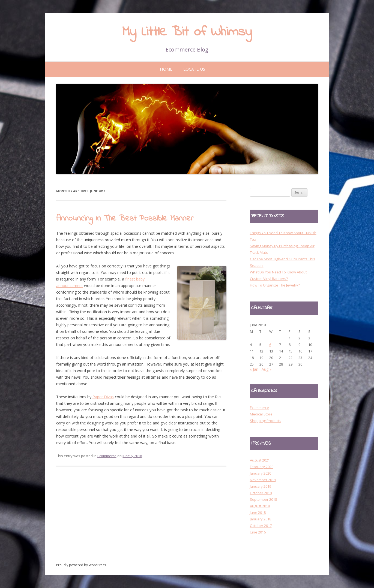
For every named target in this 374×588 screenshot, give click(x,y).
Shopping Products (266, 421)
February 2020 (262, 467)
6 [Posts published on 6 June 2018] (270, 345)
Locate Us (194, 69)
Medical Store (261, 414)
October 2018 (261, 493)
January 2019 (261, 486)
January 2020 (261, 473)
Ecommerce (107, 456)
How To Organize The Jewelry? (275, 285)
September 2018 (263, 499)
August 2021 (260, 460)
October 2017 (261, 526)
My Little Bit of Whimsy (187, 32)
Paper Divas (103, 397)
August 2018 (260, 506)
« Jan (254, 369)
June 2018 (258, 512)
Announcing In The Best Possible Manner (125, 219)
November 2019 (263, 480)
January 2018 (261, 519)
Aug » (267, 369)
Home (166, 69)
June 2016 (258, 532)
